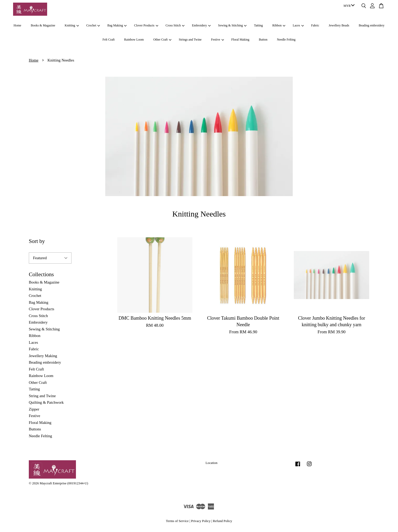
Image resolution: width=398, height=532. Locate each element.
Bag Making (117, 25)
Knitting (72, 25)
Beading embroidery (372, 25)
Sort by (37, 241)
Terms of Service (177, 521)
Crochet (93, 25)
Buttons (35, 429)
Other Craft (162, 40)
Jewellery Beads (339, 25)
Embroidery (201, 25)
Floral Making (240, 40)
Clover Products (146, 25)
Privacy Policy (201, 521)
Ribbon (279, 25)
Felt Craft (108, 40)
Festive (217, 40)
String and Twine (42, 396)
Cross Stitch (175, 25)
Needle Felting (286, 40)
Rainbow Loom (134, 40)
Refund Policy (222, 521)
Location (211, 463)
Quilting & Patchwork (46, 402)
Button (263, 40)
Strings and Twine (190, 40)
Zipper (34, 409)
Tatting (258, 25)
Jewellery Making (43, 356)
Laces (298, 25)
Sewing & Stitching (232, 25)
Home (17, 25)
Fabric (315, 25)
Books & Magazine (43, 25)
